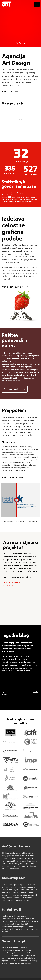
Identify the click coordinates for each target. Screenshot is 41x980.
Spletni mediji (11, 910)
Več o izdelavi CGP (15, 287)
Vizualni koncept (14, 941)
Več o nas (10, 92)
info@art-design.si (12, 582)
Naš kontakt (15, 389)
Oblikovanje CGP (13, 878)
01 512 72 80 (8, 586)
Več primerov (12, 478)
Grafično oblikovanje (16, 847)
